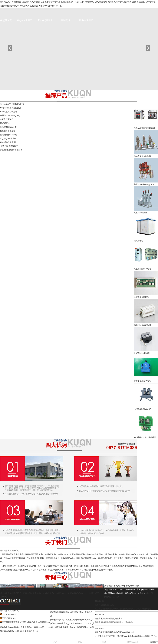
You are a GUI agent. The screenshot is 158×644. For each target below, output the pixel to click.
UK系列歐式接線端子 (9, 146)
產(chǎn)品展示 (45, 20)
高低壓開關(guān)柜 (8, 127)
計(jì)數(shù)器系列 (8, 138)
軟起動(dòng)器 (133, 586)
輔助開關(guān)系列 (8, 135)
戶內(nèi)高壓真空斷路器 (11, 108)
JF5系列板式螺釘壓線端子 (11, 150)
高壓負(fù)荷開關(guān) (10, 115)
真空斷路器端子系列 (9, 142)
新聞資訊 (66, 20)
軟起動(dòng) (120, 586)
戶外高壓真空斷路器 (9, 112)
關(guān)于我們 (25, 20)
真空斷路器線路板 (8, 131)
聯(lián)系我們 (86, 20)
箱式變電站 (5, 123)
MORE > (4, 597)
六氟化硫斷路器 (7, 119)
